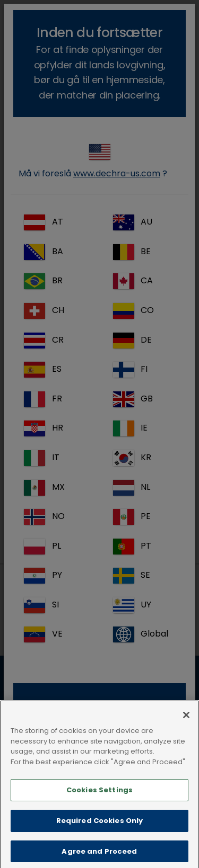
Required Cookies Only (100, 833)
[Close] (186, 727)
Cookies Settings (99, 802)
